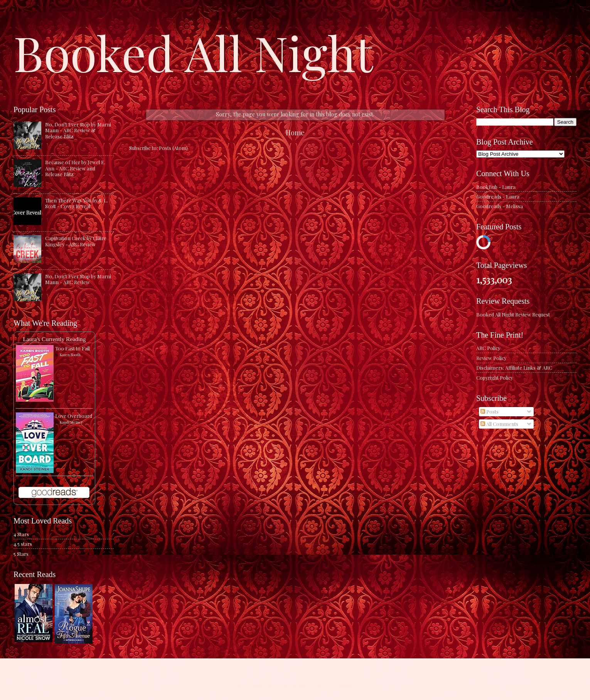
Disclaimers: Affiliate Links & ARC (514, 368)
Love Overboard (74, 416)
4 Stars (21, 534)
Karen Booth (70, 355)
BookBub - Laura (496, 187)
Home (295, 132)
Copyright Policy (495, 378)
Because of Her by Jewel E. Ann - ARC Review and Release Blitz (75, 168)
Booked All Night (193, 52)
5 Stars (21, 554)
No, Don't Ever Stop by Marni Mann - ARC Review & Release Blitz (78, 130)
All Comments (499, 424)
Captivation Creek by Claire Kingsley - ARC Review (76, 241)
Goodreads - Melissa (500, 206)
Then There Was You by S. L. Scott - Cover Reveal (77, 203)
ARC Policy (488, 348)
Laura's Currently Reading (54, 339)
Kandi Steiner (71, 422)
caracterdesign (290, 685)
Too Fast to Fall (72, 348)
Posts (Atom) (173, 148)
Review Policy (491, 358)
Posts (490, 411)
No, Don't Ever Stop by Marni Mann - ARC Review (78, 279)
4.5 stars (23, 544)
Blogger (347, 685)
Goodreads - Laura (498, 196)
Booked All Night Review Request (513, 314)
